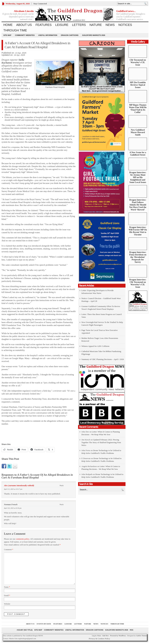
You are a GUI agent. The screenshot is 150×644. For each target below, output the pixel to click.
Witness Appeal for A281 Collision (95, 346)
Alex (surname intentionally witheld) (19, 485)
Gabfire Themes (142, 636)
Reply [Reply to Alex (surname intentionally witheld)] (62, 485)
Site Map (7, 35)
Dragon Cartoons (70, 35)
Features (44, 25)
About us (24, 25)
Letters (79, 25)
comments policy (22, 539)
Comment (9, 550)
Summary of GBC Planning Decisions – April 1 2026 (103, 359)
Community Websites (25, 35)
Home (8, 25)
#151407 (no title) (25, 630)
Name (7, 587)
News (110, 25)
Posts (99, 636)
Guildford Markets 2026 (94, 35)
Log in (94, 636)
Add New (105, 636)
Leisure (62, 25)
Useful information (48, 35)
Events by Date (44, 624)
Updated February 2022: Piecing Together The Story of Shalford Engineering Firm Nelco (101, 442)
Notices (125, 25)
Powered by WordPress (118, 636)
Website (7, 604)
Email (7, 595)
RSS (132, 630)
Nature (96, 25)
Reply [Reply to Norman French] (62, 504)
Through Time (15, 30)
